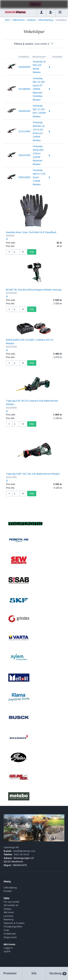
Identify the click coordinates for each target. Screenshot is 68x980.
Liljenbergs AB (11, 847)
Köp (32, 252)
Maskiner (32, 20)
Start (7, 20)
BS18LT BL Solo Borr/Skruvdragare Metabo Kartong (34, 290)
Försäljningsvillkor (13, 927)
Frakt (6, 930)
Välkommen (18, 20)
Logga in (8, 948)
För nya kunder (12, 902)
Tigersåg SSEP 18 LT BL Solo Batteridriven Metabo (33, 474)
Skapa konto (10, 937)
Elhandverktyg (46, 20)
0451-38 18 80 (21, 854)
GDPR (7, 951)
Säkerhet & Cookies (14, 923)
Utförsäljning (10, 888)
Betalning (9, 919)
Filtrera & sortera (34, 44)
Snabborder (10, 934)
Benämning (38, 57)
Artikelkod (24, 57)
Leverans (8, 916)
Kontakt (8, 891)
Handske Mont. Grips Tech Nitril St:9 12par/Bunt (31, 232)
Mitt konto (9, 912)
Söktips (8, 909)
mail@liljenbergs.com (24, 851)
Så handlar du (11, 905)
